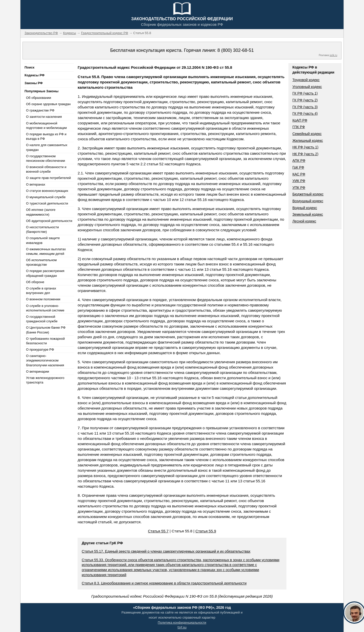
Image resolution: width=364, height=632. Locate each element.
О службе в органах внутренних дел (41, 291)
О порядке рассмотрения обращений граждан (45, 273)
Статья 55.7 (158, 531)
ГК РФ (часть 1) (305, 93)
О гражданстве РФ (40, 110)
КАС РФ (299, 174)
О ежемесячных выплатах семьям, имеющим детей (46, 251)
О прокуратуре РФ (40, 349)
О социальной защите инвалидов (43, 240)
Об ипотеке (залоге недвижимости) (41, 212)
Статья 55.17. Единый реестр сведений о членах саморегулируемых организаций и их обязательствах (166, 551)
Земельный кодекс (308, 214)
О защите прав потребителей (48, 178)
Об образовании (39, 98)
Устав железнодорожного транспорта (45, 380)
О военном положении (43, 299)
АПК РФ (299, 161)
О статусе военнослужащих (47, 191)
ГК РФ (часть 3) (305, 107)
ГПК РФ (299, 127)
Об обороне (35, 282)
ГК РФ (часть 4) (305, 114)
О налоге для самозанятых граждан (47, 147)
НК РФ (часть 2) (305, 154)
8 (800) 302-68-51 (236, 50)
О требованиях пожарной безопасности (45, 341)
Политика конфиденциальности (182, 623)
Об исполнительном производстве (41, 262)
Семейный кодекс (307, 134)
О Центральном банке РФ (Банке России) (46, 330)
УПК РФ (299, 188)
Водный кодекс (305, 208)
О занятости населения (44, 117)
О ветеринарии (38, 371)
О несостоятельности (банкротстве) (42, 229)
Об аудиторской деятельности (49, 221)
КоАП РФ (300, 120)
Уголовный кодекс (307, 87)
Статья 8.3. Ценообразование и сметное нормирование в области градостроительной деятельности (164, 583)
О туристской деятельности (47, 203)
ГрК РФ (298, 167)
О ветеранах (36, 184)
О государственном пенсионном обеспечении (45, 158)
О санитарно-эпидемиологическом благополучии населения (45, 360)
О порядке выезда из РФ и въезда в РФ (46, 136)
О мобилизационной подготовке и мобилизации (46, 126)
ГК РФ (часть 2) (305, 100)
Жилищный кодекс (308, 141)
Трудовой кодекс (306, 80)
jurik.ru (333, 55)
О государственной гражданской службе (42, 319)
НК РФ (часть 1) (305, 147)
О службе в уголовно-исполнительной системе (45, 308)
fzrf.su (182, 627)
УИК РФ (299, 181)
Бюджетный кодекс (308, 194)
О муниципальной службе (46, 197)
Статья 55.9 (206, 531)
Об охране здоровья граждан (48, 104)
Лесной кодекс (304, 221)
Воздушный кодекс (308, 201)
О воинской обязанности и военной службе (46, 169)
